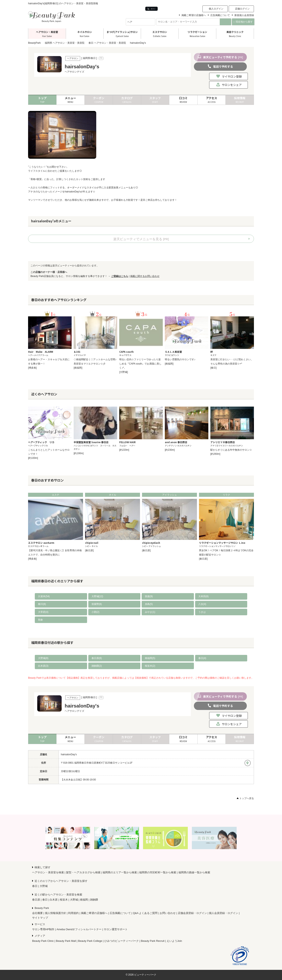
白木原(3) (43, 666)
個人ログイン (216, 9)
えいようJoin (174, 941)
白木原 (54, 900)
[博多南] (32, 368)
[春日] (214, 368)
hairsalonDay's (69, 754)
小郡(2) (96, 612)
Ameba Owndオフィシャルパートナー (79, 929)
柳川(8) (42, 604)
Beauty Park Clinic (43, 941)
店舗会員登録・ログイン (192, 913)
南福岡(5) (150, 658)
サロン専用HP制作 (43, 929)
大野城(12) (97, 596)
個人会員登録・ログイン (224, 913)
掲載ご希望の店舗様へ (194, 15)
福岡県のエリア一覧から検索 (120, 872)
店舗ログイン (242, 9)
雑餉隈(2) (97, 666)
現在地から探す (243, 22)
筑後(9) (149, 596)
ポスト (151, 9)
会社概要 (37, 913)
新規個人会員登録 (244, 15)
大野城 (44, 886)
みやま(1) (150, 612)
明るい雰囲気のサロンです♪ (180, 359)
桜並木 (64, 900)
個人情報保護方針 (56, 913)
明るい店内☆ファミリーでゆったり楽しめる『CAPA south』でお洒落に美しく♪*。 (140, 364)
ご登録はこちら (120, 276)
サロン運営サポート (116, 929)
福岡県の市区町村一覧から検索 (158, 872)
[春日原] (89, 550)
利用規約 (73, 913)
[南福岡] (78, 368)
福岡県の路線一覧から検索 (194, 872)
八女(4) (202, 604)
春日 (35, 886)
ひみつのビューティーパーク (122, 941)
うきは (202, 612)
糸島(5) (149, 604)
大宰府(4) (43, 612)
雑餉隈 (94, 900)
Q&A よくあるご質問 (145, 913)
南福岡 (84, 900)
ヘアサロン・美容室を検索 (48, 872)
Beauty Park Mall (66, 941)
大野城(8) (43, 658)
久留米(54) (44, 596)
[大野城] (124, 372)
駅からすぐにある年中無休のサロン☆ (231, 450)
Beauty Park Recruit (153, 941)
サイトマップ (40, 918)
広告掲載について (220, 15)
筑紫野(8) (97, 604)
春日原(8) (97, 658)
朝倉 (40, 620)
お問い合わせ (168, 913)
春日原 (36, 900)
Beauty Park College (90, 941)
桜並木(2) (150, 666)
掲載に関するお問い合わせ (145, 276)
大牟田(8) (204, 596)
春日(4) (202, 658)
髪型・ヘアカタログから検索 (83, 872)
